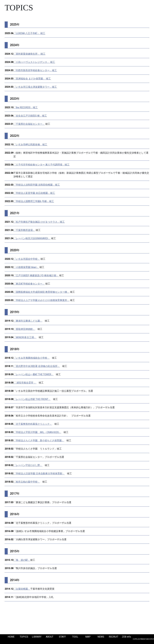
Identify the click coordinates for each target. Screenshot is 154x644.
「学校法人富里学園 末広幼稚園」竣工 (34, 193)
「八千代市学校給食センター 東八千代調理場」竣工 (41, 165)
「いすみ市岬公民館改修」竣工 (30, 145)
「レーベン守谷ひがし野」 (28, 465)
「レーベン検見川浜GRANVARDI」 (32, 238)
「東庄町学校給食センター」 (29, 284)
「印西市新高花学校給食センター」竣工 (35, 70)
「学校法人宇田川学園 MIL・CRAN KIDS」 (37, 432)
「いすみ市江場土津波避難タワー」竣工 (35, 87)
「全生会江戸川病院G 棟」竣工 (30, 116)
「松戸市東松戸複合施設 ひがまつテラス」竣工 (39, 222)
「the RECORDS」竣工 (26, 107)
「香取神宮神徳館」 (24, 329)
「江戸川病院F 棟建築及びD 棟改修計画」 (36, 275)
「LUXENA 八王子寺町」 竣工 (29, 33)
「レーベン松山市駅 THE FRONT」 (32, 399)
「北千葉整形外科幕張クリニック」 (33, 424)
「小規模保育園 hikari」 (26, 267)
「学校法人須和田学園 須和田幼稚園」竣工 (37, 185)
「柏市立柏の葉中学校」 (27, 482)
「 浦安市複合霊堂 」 (25, 383)
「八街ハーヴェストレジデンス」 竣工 (34, 62)
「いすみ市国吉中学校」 (27, 259)
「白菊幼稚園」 (22, 589)
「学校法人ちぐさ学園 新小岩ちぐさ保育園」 (39, 440)
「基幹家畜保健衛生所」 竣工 (29, 54)
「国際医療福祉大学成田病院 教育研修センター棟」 (41, 292)
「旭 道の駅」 (22, 560)
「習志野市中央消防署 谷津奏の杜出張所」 (37, 366)
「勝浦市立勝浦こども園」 (28, 321)
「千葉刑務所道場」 (24, 230)
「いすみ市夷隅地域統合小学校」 (31, 358)
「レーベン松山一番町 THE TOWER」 (33, 374)
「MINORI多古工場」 (25, 337)
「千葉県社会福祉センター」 (29, 124)
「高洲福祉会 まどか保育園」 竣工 (32, 79)
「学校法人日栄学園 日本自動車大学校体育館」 (39, 474)
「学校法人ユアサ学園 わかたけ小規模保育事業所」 (41, 300)
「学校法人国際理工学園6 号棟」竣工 (34, 201)
